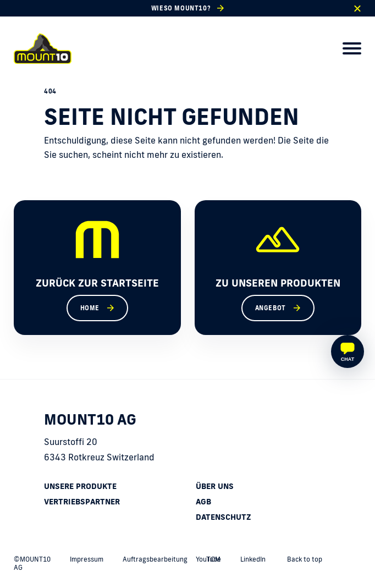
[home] (43, 48)
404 (50, 91)
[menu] (352, 48)
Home (90, 308)
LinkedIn (253, 559)
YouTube (208, 559)
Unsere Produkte (80, 486)
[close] (357, 9)
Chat (348, 359)
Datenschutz (224, 517)
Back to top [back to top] (305, 559)
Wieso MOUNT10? (181, 8)
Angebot (271, 308)
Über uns (215, 486)
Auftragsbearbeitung (155, 559)
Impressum (87, 559)
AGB (203, 502)
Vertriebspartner (82, 502)
